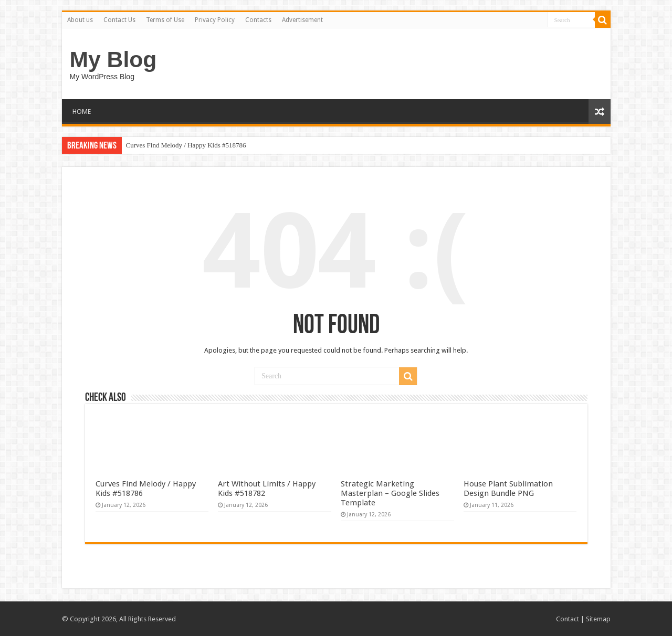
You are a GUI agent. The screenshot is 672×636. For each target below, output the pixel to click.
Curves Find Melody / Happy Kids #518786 (186, 145)
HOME (82, 112)
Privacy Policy (215, 20)
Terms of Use (165, 20)
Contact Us (119, 20)
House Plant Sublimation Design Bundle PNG (508, 489)
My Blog (113, 59)
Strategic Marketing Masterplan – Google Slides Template (390, 493)
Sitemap (598, 619)
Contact (568, 619)
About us (80, 20)
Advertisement (302, 20)
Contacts (258, 20)
